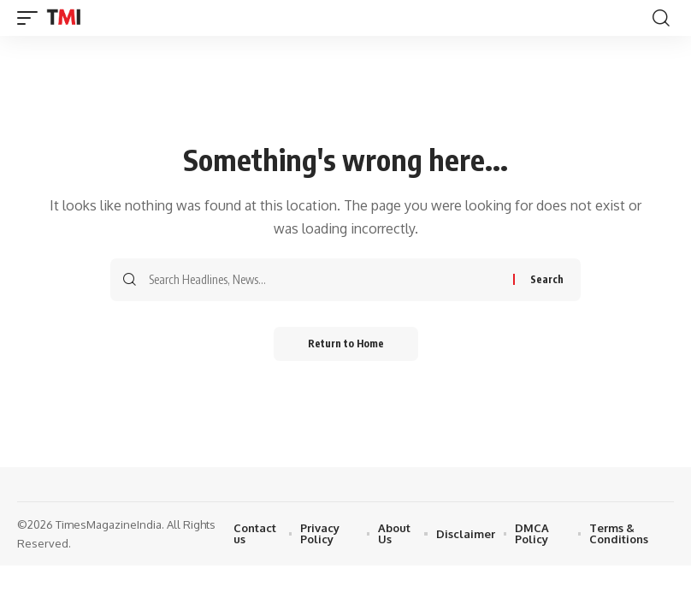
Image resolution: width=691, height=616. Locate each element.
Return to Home (346, 344)
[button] (32, 18)
